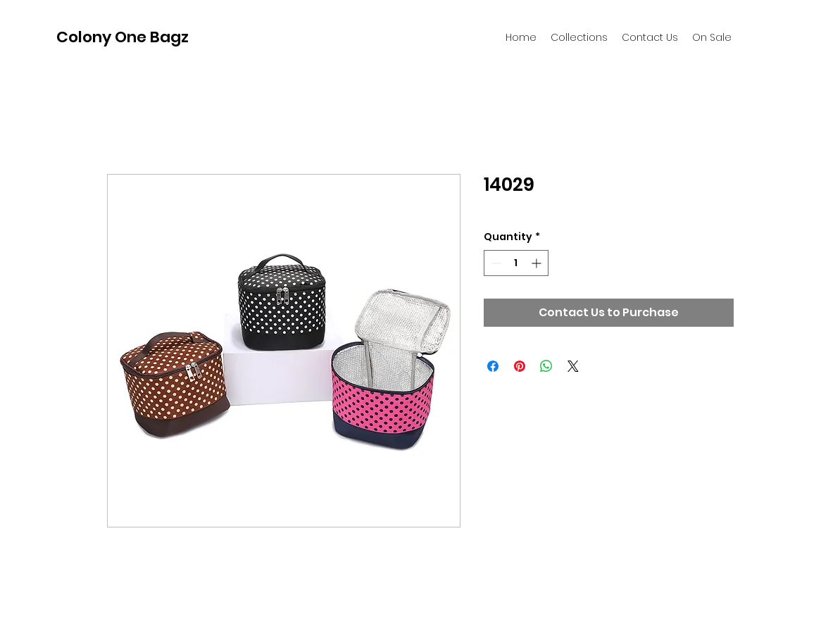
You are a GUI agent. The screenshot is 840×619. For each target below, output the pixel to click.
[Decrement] (495, 263)
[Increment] (538, 263)
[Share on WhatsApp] (546, 366)
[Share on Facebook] (493, 366)
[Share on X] (573, 366)
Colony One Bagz (123, 37)
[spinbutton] (516, 263)
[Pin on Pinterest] (520, 366)
